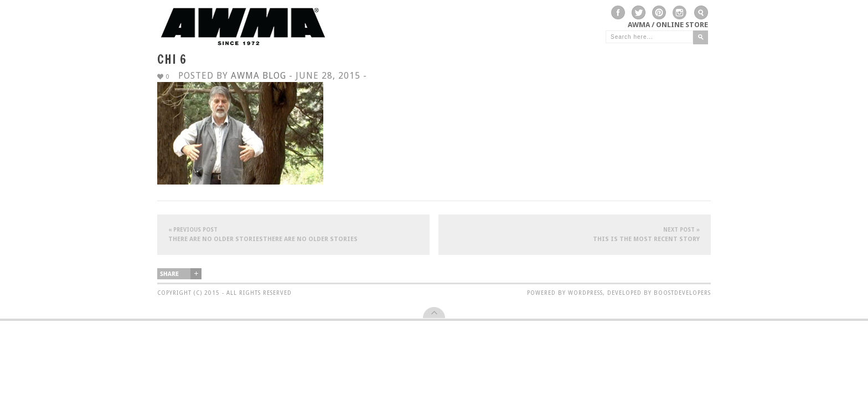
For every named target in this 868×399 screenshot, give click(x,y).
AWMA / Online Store (668, 25)
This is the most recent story (575, 234)
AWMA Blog (259, 76)
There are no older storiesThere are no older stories (293, 234)
